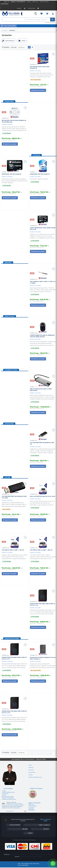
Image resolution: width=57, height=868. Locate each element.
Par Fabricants (5, 794)
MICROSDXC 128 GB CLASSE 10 (12, 174)
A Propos (4, 791)
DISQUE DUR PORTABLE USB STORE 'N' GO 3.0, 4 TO (14, 712)
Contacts (4, 795)
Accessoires (9, 101)
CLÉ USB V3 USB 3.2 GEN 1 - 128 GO (13, 550)
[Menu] (8, 26)
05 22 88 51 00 (21, 2)
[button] (29, 47)
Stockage (37, 155)
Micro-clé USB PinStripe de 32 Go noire (43, 496)
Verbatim (7, 494)
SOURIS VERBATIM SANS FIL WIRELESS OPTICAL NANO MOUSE (42, 336)
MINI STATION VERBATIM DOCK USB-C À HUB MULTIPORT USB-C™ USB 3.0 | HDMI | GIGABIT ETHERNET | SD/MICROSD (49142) (42, 397)
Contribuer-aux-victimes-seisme (9, 799)
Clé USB (7, 477)
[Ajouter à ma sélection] (53, 54)
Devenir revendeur (44, 2)
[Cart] (38, 8)
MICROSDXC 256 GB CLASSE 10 (40, 174)
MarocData (26, 865)
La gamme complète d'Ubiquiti (37, 854)
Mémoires (8, 263)
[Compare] (36, 14)
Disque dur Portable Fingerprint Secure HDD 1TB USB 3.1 (43, 658)
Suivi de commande (25, 857)
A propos (29, 2)
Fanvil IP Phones (49, 854)
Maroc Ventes (34, 857)
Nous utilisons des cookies (8, 796)
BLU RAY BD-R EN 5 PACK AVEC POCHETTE (40, 67)
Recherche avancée (50, 23)
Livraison (40, 857)
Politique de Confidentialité (8, 798)
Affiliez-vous (35, 2)
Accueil (5, 30)
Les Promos (31, 809)
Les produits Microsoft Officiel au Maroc (20, 854)
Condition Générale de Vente (8, 792)
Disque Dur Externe (12, 638)
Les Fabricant (32, 807)
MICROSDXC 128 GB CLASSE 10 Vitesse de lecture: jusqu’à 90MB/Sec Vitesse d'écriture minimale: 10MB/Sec (15, 181)
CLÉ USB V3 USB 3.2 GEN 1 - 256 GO (41, 550)
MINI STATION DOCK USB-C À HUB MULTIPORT (41, 390)
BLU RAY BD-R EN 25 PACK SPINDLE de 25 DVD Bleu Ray (14, 121)
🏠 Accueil (7, 2)
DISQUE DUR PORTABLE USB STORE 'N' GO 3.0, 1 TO (42, 604)
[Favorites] (41, 14)
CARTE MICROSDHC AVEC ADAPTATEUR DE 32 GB (43, 228)
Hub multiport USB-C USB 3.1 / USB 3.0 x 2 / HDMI (43, 282)
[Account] (25, 8)
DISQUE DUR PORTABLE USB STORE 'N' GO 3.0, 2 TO (14, 658)
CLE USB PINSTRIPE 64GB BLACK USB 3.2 (42, 443)
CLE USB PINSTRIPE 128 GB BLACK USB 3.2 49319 (14, 497)
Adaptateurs (10, 316)
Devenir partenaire (33, 806)
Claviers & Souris (11, 370)
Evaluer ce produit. (35, 71)
